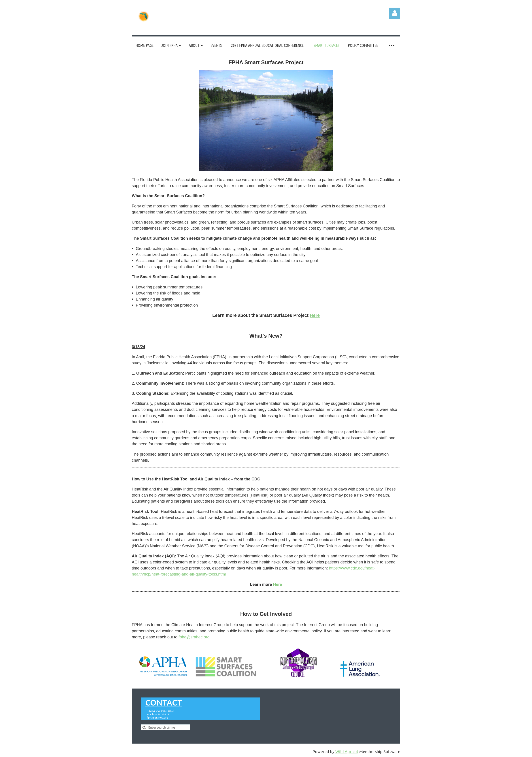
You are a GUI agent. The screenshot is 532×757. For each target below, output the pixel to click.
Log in (395, 13)
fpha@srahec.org (194, 637)
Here (278, 584)
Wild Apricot (347, 751)
